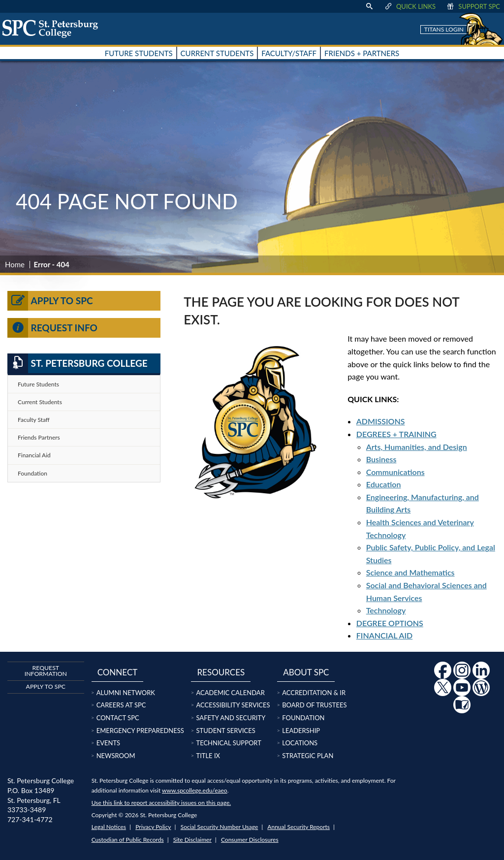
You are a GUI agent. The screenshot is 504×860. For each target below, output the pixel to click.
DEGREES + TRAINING (396, 434)
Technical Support (228, 743)
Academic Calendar (230, 693)
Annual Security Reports (299, 827)
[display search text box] (369, 6)
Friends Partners (39, 437)
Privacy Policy (153, 827)
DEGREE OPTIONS (390, 623)
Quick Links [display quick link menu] (410, 6)
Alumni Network (126, 693)
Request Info (52, 328)
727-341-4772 (30, 819)
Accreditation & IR (314, 693)
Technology (386, 610)
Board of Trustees (314, 705)
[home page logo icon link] (54, 29)
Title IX (208, 756)
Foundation (32, 473)
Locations (300, 743)
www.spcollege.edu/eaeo (195, 790)
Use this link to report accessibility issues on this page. (161, 803)
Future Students (38, 384)
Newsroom (116, 756)
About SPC (306, 672)
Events (108, 743)
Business (381, 459)
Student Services (225, 731)
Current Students (40, 402)
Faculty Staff (34, 420)
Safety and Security (231, 718)
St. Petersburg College (78, 363)
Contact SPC (118, 718)
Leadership (301, 731)
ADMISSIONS (381, 421)
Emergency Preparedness (140, 731)
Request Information (46, 671)
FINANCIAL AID (384, 635)
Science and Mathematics (410, 572)
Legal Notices (109, 827)
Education (384, 484)
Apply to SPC (50, 301)
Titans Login (444, 29)
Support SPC (473, 6)
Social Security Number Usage (220, 827)
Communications (395, 472)
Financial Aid (34, 455)
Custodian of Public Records (128, 840)
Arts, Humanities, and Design (417, 447)
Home (15, 264)
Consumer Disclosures (250, 840)
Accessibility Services (233, 705)
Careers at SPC (121, 705)
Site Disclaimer (192, 840)
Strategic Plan (308, 756)
